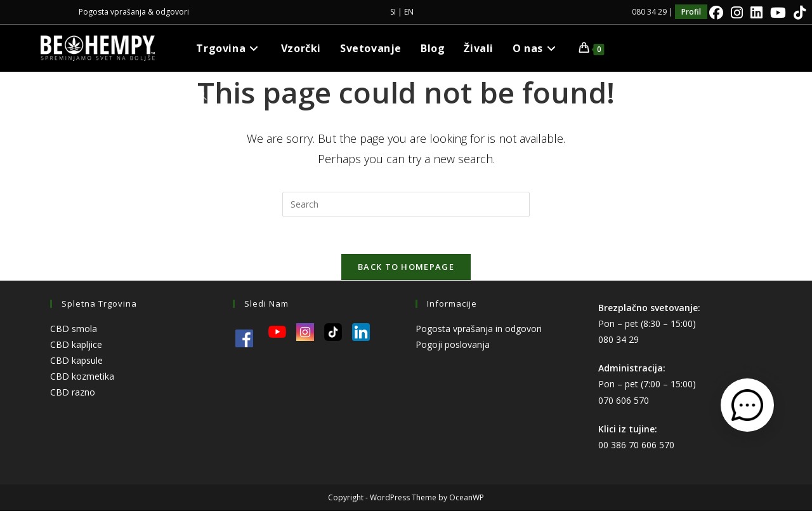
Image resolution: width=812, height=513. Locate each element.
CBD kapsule (76, 362)
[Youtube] (778, 13)
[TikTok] (798, 13)
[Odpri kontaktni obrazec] (747, 405)
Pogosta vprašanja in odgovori (479, 330)
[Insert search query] (406, 204)
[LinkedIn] (756, 13)
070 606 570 (624, 402)
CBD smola (74, 330)
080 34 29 (619, 341)
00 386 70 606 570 (636, 447)
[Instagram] (737, 13)
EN (409, 12)
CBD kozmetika (82, 378)
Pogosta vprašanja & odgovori (134, 12)
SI (393, 12)
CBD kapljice (76, 346)
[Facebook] (716, 13)
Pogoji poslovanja (453, 346)
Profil (691, 12)
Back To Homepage (406, 269)
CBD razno (73, 395)
